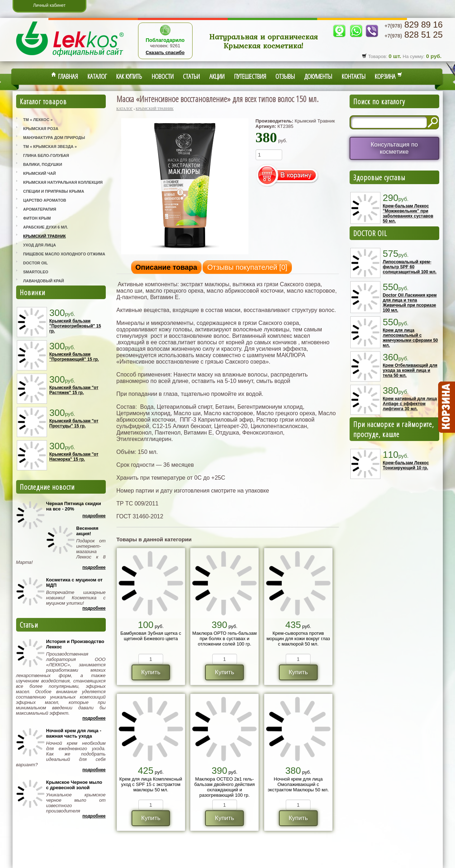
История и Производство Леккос (75, 644)
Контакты (354, 76)
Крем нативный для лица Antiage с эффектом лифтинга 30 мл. (410, 404)
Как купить (129, 76)
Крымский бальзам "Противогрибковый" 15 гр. (75, 326)
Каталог (97, 76)
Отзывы (285, 76)
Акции (217, 76)
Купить (151, 672)
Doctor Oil (36, 263)
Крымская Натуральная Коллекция (63, 182)
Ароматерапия (40, 209)
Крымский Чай (40, 173)
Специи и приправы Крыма (54, 191)
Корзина (388, 76)
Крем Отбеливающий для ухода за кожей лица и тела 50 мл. (410, 370)
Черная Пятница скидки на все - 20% (74, 506)
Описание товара (166, 267)
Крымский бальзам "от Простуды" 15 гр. (74, 423)
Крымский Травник (45, 236)
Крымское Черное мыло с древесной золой (74, 785)
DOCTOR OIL (370, 233)
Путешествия (250, 76)
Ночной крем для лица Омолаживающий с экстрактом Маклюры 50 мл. (298, 784)
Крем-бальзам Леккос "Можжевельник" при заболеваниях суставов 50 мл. (408, 214)
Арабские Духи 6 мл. (46, 227)
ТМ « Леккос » (38, 120)
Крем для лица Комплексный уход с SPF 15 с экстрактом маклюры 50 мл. (151, 784)
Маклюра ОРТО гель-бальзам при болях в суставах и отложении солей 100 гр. (224, 639)
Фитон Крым (37, 218)
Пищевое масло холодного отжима (64, 254)
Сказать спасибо (165, 52)
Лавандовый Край (44, 281)
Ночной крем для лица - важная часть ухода (74, 733)
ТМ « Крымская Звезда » (50, 147)
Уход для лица (40, 245)
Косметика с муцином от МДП (75, 582)
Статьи (191, 76)
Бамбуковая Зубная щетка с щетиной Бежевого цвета (151, 636)
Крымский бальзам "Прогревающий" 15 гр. (74, 357)
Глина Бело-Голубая (46, 155)
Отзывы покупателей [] (247, 267)
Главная (65, 76)
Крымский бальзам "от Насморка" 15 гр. (74, 457)
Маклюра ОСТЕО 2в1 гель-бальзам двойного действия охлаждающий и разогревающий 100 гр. (225, 787)
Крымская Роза (41, 129)
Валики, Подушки (43, 164)
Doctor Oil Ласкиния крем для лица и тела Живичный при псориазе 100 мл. (410, 303)
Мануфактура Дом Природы (54, 138)
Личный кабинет (49, 5)
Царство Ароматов (45, 200)
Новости (163, 76)
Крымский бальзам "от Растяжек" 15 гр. (74, 390)
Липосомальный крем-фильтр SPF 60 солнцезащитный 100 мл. (410, 267)
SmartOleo (36, 272)
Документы (318, 76)
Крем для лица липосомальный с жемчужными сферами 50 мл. (411, 338)
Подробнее (94, 516)
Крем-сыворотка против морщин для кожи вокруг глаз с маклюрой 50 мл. (298, 639)
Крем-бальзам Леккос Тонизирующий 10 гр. (406, 465)
